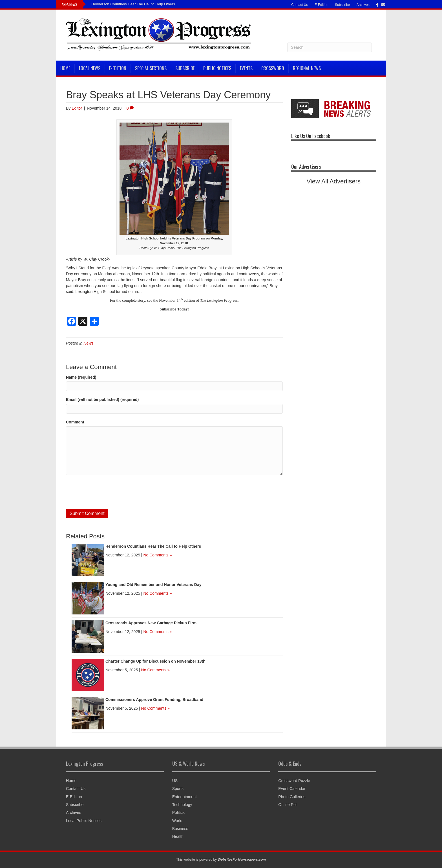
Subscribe (342, 5)
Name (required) (81, 377)
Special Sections (151, 68)
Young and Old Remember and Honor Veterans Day (153, 585)
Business (180, 829)
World (177, 821)
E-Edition (321, 5)
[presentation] (109, 492)
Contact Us (300, 5)
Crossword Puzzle (294, 781)
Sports (178, 789)
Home (65, 68)
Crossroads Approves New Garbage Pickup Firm (151, 623)
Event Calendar (292, 789)
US (175, 781)
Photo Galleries (292, 797)
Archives (363, 5)
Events (246, 68)
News (88, 343)
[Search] (330, 47)
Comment (75, 422)
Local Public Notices (84, 821)
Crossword (273, 68)
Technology (182, 805)
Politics (178, 812)
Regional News (307, 68)
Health (178, 836)
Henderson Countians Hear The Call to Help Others (133, 4)
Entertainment (184, 797)
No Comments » (157, 555)
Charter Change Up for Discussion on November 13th (155, 661)
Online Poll (288, 805)
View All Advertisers (334, 181)
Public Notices (217, 68)
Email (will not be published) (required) (102, 399)
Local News (90, 68)
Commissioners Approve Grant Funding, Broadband (154, 700)
